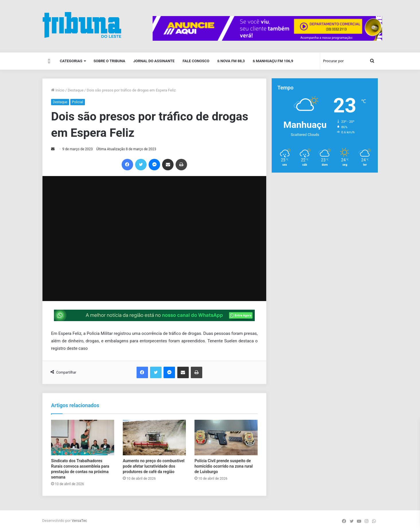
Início (58, 90)
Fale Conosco (196, 61)
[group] (267, 28)
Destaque (76, 90)
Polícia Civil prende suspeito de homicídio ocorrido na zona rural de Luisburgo (224, 466)
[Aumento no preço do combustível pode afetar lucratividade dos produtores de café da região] (154, 438)
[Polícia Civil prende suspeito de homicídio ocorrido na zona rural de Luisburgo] (226, 438)
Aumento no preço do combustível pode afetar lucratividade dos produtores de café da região (154, 466)
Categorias (71, 61)
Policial (78, 102)
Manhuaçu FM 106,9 (273, 61)
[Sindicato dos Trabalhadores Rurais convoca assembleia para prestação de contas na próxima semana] (83, 438)
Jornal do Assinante (154, 61)
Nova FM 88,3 (231, 61)
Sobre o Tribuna (109, 61)
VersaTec (79, 521)
